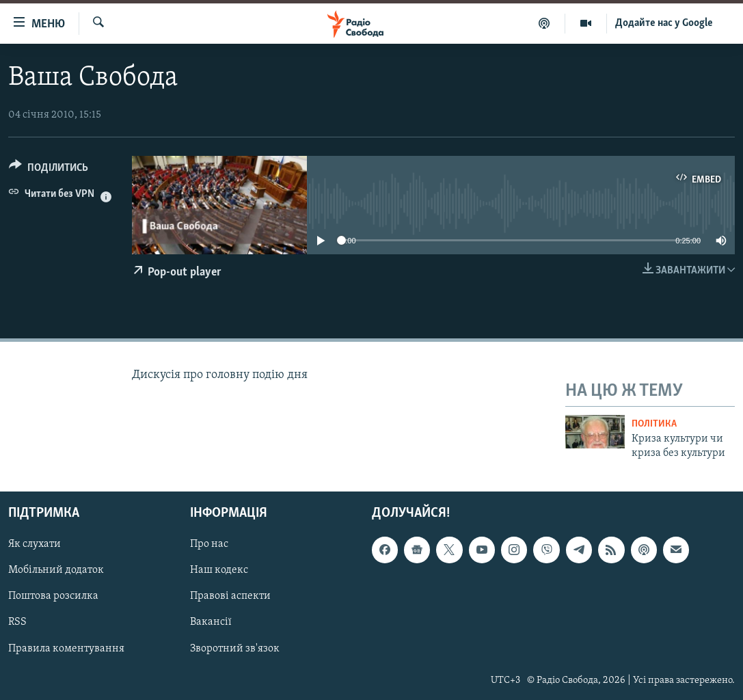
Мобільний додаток (56, 570)
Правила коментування (66, 648)
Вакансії (211, 622)
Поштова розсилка (53, 596)
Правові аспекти (230, 596)
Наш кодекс (219, 570)
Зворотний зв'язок (235, 648)
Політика (654, 424)
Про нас (209, 544)
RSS (17, 622)
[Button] (49, 170)
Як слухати (35, 544)
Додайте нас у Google (664, 23)
